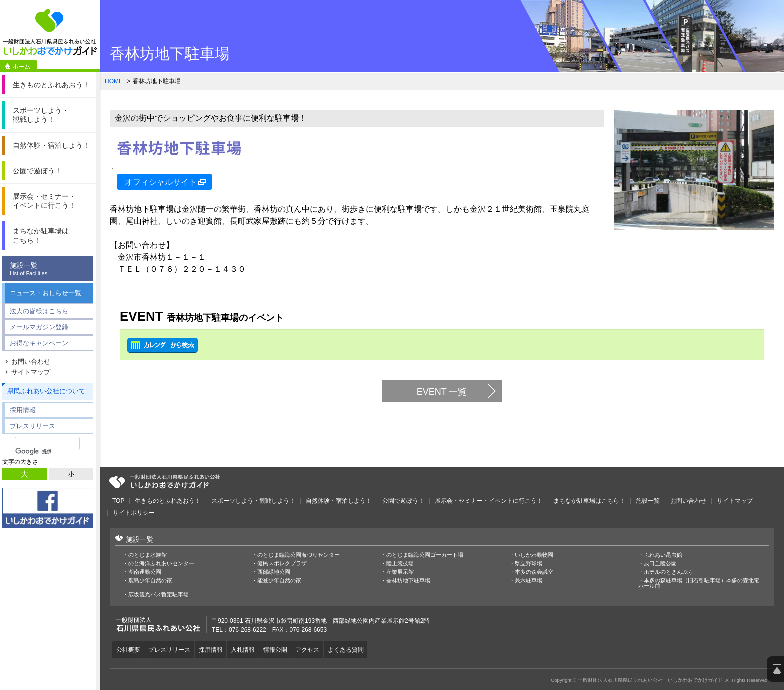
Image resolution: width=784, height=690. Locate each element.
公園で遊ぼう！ (403, 501)
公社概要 (129, 649)
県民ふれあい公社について (46, 391)
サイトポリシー (134, 513)
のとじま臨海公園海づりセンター (299, 555)
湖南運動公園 (145, 572)
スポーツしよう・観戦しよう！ (253, 501)
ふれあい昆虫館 (663, 555)
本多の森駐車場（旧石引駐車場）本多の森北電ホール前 (699, 583)
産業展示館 (400, 572)
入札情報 (251, 649)
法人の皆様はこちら (39, 311)
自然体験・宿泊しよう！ (339, 501)
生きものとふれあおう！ (168, 501)
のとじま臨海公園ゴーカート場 (425, 555)
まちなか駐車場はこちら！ (589, 501)
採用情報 (23, 410)
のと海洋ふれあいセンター (161, 564)
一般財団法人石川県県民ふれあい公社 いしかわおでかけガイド (50, 32)
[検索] (35, 451)
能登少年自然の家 (279, 581)
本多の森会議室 (534, 572)
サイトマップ (31, 372)
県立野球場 (529, 564)
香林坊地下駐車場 (408, 581)
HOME (114, 81)
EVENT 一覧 (442, 392)
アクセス (320, 649)
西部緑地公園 (274, 572)
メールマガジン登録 (39, 327)
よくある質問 (360, 649)
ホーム (19, 66)
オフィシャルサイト (161, 182)
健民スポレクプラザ (282, 564)
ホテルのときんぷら (669, 572)
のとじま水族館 (148, 555)
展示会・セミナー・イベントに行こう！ (489, 501)
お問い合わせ (31, 362)
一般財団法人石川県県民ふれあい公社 (165, 482)
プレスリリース (33, 426)
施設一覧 (50, 269)
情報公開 (285, 649)
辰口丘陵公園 (660, 564)
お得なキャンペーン (39, 343)
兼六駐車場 (529, 581)
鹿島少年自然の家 (150, 581)
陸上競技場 (400, 564)
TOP (118, 501)
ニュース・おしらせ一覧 (46, 293)
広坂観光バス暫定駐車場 (159, 595)
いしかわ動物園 (534, 555)
